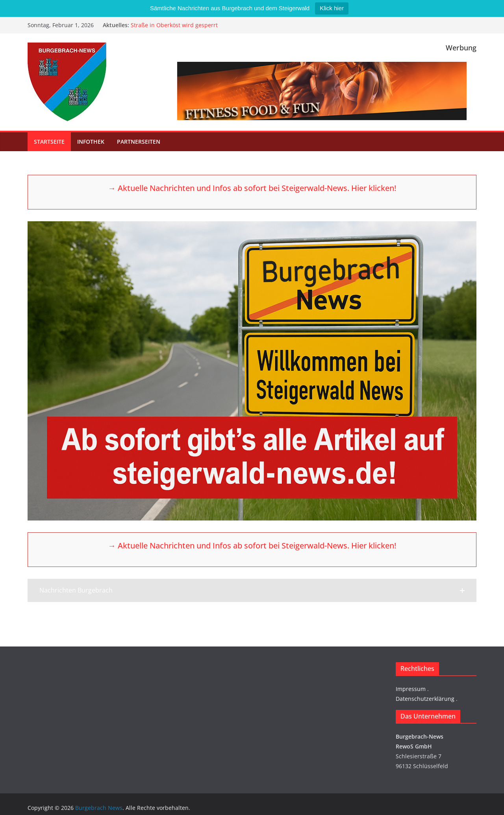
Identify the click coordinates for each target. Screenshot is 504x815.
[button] (252, 590)
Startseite (49, 142)
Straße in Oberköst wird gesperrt (174, 25)
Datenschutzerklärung (425, 699)
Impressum (411, 689)
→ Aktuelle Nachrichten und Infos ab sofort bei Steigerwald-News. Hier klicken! (252, 188)
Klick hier (332, 8)
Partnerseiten (139, 142)
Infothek (91, 142)
